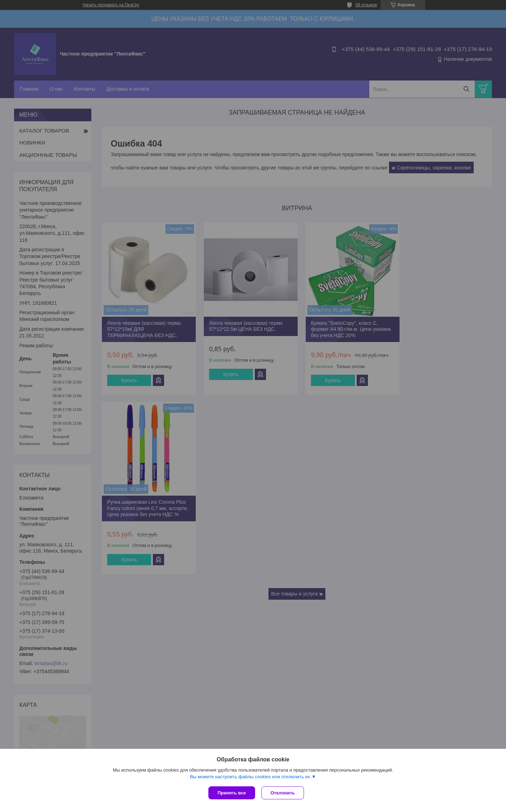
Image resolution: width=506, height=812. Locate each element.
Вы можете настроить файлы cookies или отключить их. (251, 777)
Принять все (232, 793)
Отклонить (283, 793)
